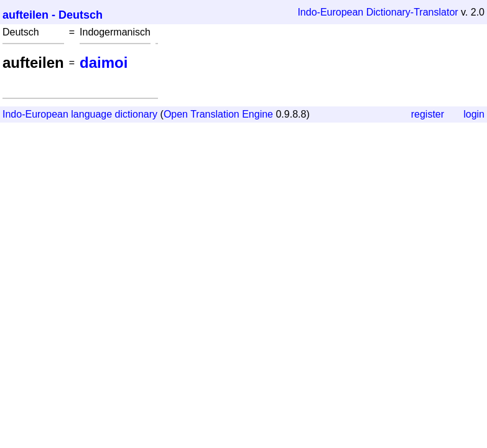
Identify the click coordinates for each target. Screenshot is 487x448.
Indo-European (330, 12)
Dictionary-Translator (412, 12)
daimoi (104, 63)
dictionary (136, 114)
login (474, 114)
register (428, 114)
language (91, 114)
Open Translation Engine (218, 114)
